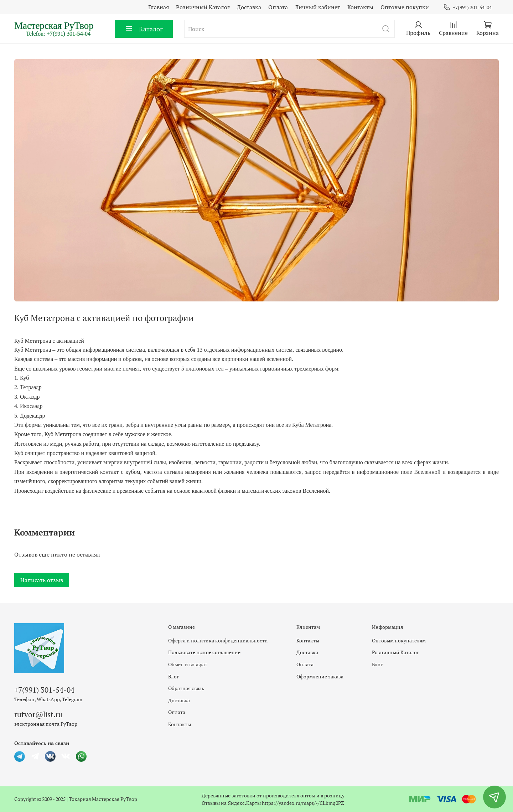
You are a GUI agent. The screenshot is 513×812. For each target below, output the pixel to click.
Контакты (360, 7)
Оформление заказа (320, 676)
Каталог (144, 29)
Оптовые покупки (405, 7)
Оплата (278, 7)
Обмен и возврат (188, 664)
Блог (173, 676)
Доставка (249, 7)
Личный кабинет (318, 7)
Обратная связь (186, 688)
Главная (159, 7)
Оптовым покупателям (399, 640)
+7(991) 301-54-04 (467, 7)
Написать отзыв (42, 580)
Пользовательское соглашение (204, 652)
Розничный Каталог (203, 7)
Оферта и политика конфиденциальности (218, 640)
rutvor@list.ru (38, 714)
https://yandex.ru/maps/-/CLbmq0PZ (303, 803)
